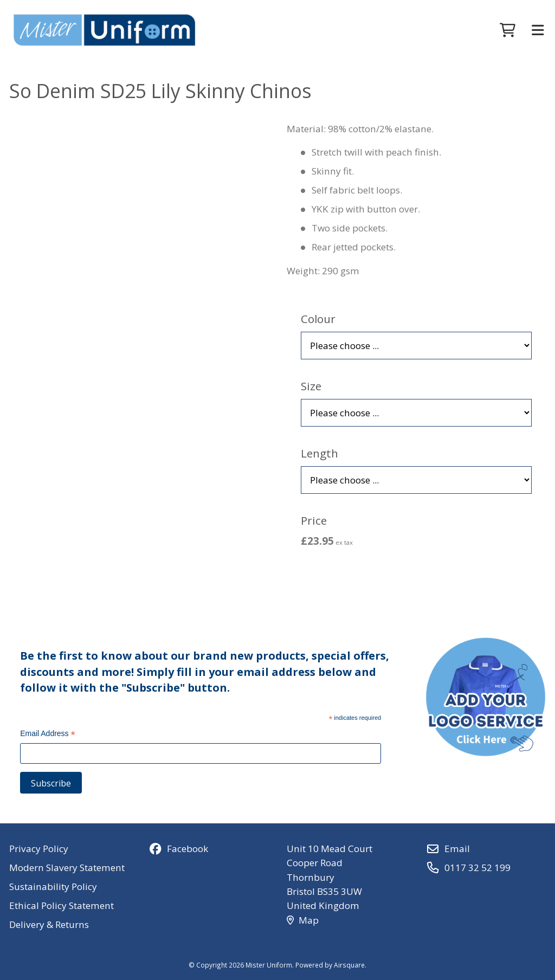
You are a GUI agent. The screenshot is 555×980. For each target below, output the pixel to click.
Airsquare (349, 965)
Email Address (48, 734)
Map (303, 920)
